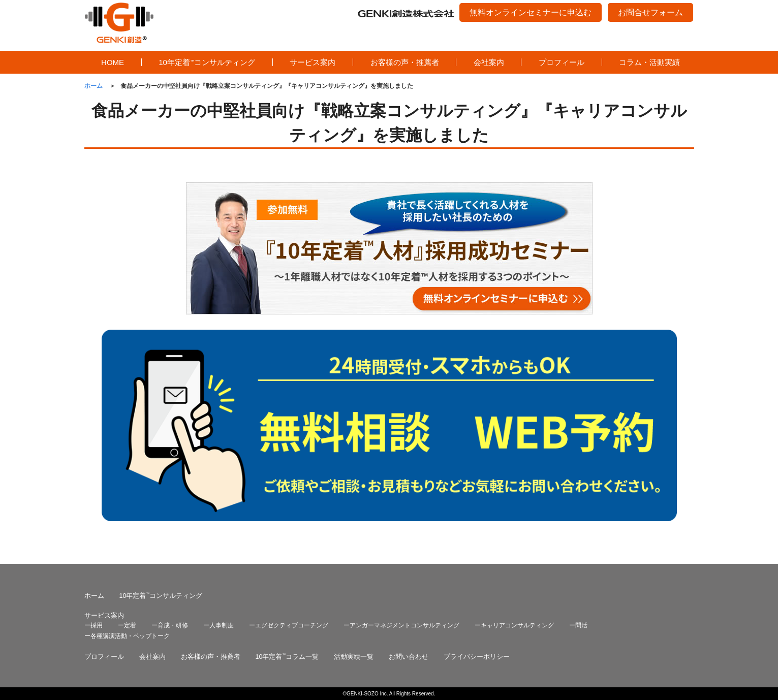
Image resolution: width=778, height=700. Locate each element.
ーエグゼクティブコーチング (289, 625)
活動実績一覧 (354, 657)
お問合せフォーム (650, 12)
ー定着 (127, 625)
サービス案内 (313, 62)
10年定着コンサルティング (207, 62)
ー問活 (578, 625)
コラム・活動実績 (649, 62)
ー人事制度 (219, 625)
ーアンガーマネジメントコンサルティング (401, 625)
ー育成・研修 (170, 625)
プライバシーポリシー (477, 657)
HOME (113, 62)
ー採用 (94, 625)
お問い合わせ (409, 657)
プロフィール (562, 62)
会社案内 (489, 62)
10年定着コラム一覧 (287, 657)
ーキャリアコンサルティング (514, 625)
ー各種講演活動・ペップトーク (127, 636)
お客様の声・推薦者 (405, 62)
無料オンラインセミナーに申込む (531, 12)
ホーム (94, 596)
